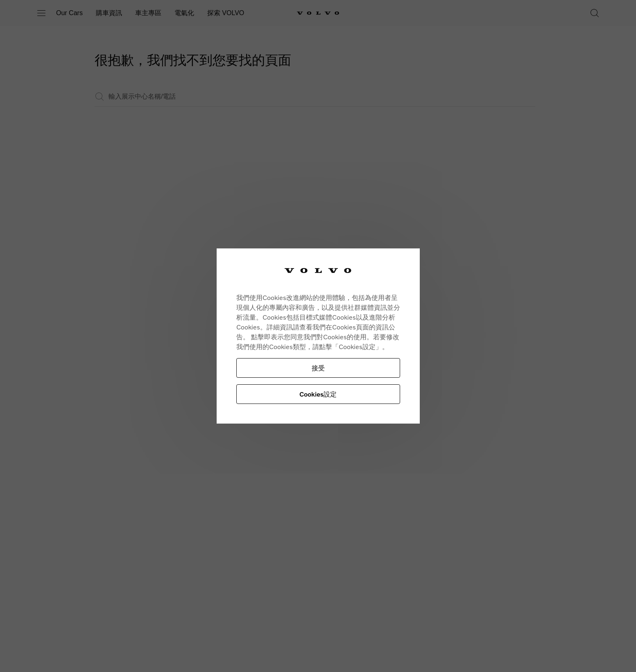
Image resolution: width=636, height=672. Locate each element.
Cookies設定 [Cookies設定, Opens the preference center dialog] (318, 394)
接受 (318, 368)
